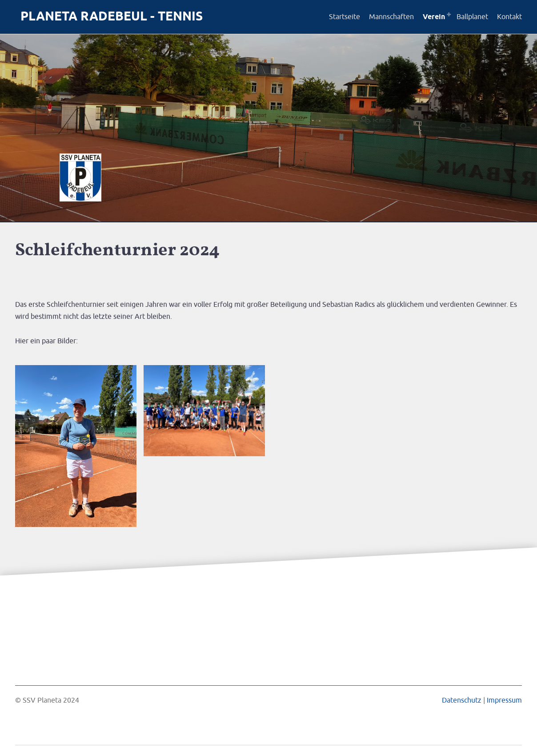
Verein (434, 17)
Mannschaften (391, 17)
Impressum (504, 700)
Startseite (345, 17)
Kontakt (509, 17)
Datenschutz (462, 700)
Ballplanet (472, 17)
